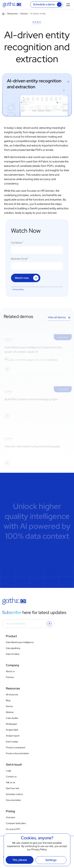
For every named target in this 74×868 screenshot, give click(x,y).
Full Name (16, 243)
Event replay (12, 742)
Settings (51, 860)
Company (13, 665)
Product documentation (17, 753)
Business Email (19, 259)
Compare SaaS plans (16, 823)
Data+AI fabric (13, 654)
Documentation (13, 800)
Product (11, 636)
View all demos (57, 317)
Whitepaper (12, 724)
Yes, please (20, 860)
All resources (12, 695)
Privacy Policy (39, 849)
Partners (10, 677)
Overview (10, 817)
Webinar (10, 712)
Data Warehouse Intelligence (20, 642)
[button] (49, 624)
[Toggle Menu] (69, 5)
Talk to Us (10, 782)
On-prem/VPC (13, 829)
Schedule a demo (44, 4)
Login (9, 771)
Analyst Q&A (12, 730)
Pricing (10, 811)
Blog (8, 700)
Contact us (11, 777)
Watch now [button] (22, 278)
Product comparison (16, 748)
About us (10, 671)
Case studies (12, 718)
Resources (12, 14)
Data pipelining (13, 648)
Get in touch (14, 765)
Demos (24, 14)
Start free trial (12, 788)
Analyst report (13, 736)
